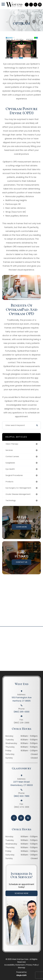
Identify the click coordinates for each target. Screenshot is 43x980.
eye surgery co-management (18, 488)
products (9, 482)
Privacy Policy (32, 965)
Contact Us (22, 562)
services (9, 450)
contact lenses (12, 456)
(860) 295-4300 (21, 712)
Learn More (21, 527)
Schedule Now (21, 893)
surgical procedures (14, 475)
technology (11, 500)
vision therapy (12, 444)
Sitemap (21, 968)
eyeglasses (10, 463)
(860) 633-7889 (21, 796)
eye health (10, 469)
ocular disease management (18, 494)
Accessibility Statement (14, 965)
